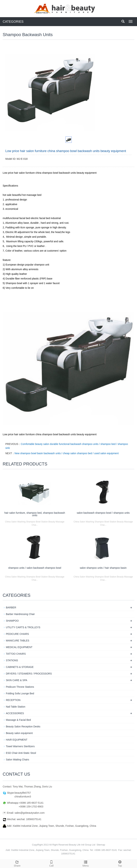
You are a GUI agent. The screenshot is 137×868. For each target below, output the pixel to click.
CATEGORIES (13, 22)
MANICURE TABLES (18, 641)
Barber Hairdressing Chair (20, 614)
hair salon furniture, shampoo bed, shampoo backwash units (35, 514)
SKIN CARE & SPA (17, 680)
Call (51, 863)
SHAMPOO (12, 621)
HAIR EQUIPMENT (17, 740)
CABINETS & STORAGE (20, 667)
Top (120, 863)
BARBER (11, 607)
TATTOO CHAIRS (16, 654)
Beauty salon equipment (19, 733)
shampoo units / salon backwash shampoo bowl (35, 568)
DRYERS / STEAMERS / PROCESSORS (29, 674)
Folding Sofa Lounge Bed (20, 693)
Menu (86, 863)
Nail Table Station (16, 707)
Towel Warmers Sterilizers (20, 746)
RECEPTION (13, 700)
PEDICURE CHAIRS (17, 634)
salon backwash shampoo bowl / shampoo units (103, 513)
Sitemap (101, 845)
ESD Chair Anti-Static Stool (21, 753)
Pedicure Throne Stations (20, 687)
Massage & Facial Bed (18, 720)
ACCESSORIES (15, 713)
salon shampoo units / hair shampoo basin (103, 568)
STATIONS (12, 660)
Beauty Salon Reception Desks (23, 726)
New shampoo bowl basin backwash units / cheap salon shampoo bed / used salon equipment (67, 453)
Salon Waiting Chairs (17, 760)
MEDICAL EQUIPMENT (19, 647)
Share (17, 863)
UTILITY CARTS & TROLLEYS (23, 627)
